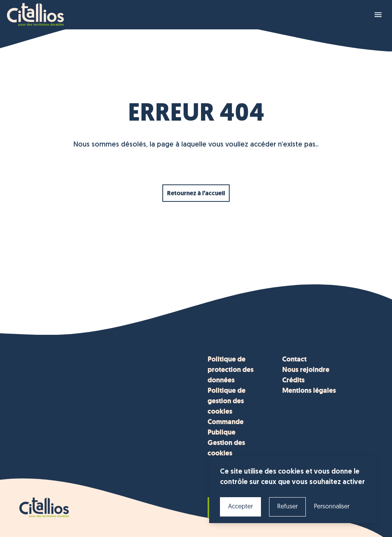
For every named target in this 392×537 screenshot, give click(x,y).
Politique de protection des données (231, 370)
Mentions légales (309, 390)
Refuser (287, 507)
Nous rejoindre (306, 370)
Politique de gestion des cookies (227, 401)
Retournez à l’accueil (196, 193)
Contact (294, 359)
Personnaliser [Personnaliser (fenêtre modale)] (332, 507)
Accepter (240, 507)
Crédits (293, 380)
